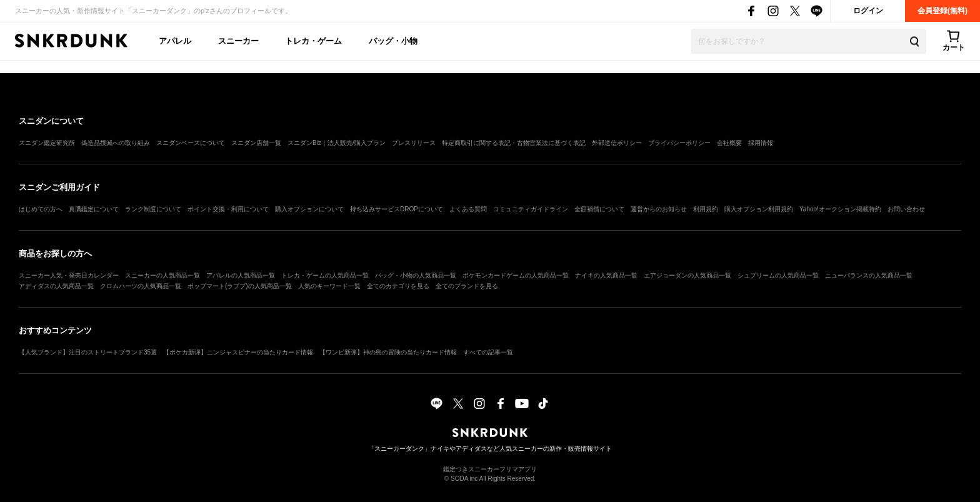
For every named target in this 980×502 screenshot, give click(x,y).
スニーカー (238, 41)
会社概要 (729, 143)
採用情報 (761, 143)
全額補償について (599, 209)
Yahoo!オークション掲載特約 (840, 209)
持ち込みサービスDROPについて (397, 209)
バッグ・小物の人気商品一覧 (416, 275)
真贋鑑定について (94, 209)
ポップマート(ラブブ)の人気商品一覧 (240, 286)
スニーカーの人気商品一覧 (162, 275)
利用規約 (706, 209)
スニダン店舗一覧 (256, 143)
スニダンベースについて (191, 143)
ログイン (868, 11)
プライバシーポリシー (679, 143)
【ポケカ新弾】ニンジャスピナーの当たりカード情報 (238, 352)
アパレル (175, 41)
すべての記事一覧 (488, 352)
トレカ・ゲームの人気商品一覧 (325, 275)
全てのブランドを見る (467, 286)
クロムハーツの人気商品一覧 (141, 286)
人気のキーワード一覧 (329, 286)
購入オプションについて (309, 209)
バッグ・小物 (393, 41)
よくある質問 (468, 209)
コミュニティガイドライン (531, 209)
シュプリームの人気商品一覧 (778, 275)
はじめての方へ (41, 209)
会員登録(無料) (942, 11)
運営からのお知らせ (659, 209)
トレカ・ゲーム (313, 41)
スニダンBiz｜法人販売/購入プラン (337, 143)
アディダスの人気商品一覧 (56, 286)
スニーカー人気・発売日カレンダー (69, 275)
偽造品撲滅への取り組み (116, 143)
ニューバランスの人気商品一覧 (869, 275)
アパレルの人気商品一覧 (241, 275)
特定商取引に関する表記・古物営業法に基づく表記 (514, 143)
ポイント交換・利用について (228, 209)
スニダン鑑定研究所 (47, 143)
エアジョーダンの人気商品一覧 (687, 275)
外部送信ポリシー (617, 143)
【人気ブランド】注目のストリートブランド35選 (88, 352)
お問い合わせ (906, 209)
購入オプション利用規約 (759, 209)
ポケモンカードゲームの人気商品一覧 (516, 275)
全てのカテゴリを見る (398, 286)
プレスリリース (414, 143)
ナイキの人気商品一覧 (606, 275)
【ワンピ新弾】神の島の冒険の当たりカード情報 (388, 352)
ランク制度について (153, 209)
